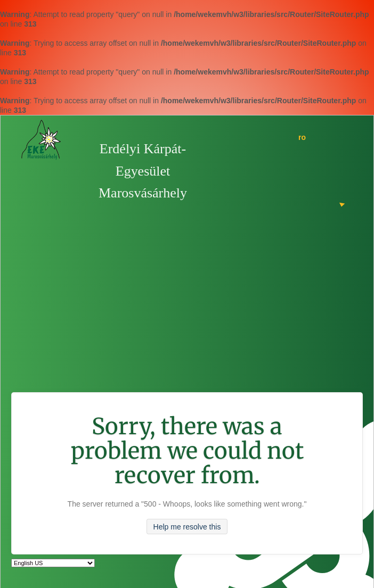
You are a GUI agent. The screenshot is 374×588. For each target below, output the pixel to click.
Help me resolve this (187, 526)
